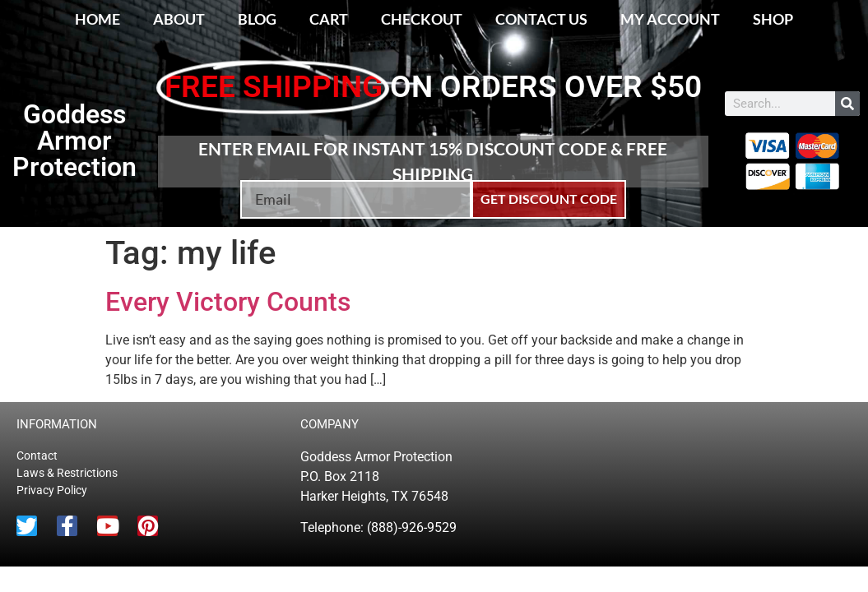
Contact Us (541, 19)
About (179, 19)
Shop (773, 19)
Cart (329, 19)
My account (670, 19)
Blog (257, 19)
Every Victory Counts (228, 302)
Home (97, 19)
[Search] (847, 104)
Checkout (422, 19)
